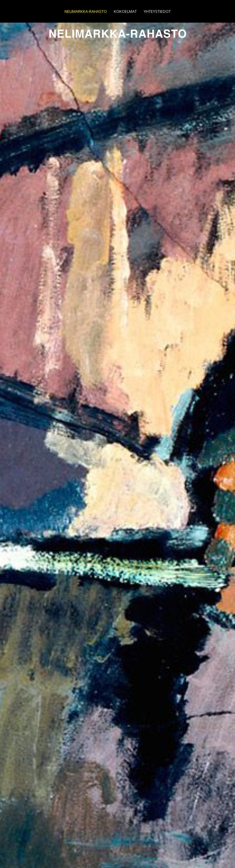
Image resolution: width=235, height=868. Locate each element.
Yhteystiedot (157, 11)
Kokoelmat (125, 11)
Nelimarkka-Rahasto (86, 11)
